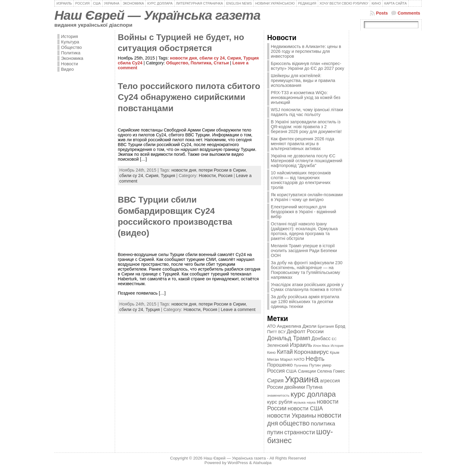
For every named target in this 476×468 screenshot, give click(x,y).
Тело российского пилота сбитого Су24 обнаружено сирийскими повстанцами (189, 97)
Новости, (209, 176)
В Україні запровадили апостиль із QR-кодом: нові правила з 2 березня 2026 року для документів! (306, 127)
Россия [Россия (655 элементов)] (276, 371)
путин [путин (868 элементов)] (275, 432)
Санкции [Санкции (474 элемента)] (307, 371)
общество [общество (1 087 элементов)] (294, 423)
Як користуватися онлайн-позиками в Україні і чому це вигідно (307, 197)
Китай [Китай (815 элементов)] (285, 352)
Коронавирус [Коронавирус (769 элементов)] (311, 352)
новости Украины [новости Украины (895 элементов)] (292, 415)
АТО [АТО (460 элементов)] (271, 326)
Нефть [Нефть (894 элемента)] (315, 359)
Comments (409, 13)
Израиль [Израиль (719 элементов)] (301, 345)
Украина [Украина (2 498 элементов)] (302, 379)
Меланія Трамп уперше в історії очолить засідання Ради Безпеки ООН (304, 251)
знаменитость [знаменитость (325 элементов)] (278, 395)
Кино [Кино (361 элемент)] (271, 353)
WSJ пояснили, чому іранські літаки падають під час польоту (307, 112)
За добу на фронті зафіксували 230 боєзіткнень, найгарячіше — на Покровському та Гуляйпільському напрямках (307, 270)
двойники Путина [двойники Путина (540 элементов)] (303, 387)
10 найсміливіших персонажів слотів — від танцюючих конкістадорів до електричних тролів (301, 180)
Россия (225, 176)
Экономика (72, 58)
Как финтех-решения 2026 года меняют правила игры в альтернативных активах (303, 144)
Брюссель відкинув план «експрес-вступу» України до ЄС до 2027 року (308, 66)
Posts (382, 13)
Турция (168, 176)
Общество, (178, 63)
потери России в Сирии (222, 170)
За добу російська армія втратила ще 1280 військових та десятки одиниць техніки (305, 302)
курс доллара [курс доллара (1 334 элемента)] (313, 394)
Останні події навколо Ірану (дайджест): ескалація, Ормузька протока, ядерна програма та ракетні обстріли (304, 231)
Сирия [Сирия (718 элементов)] (275, 380)
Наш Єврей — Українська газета (157, 15)
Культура (70, 42)
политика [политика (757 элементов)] (323, 424)
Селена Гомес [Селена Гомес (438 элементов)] (331, 371)
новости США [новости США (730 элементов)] (305, 408)
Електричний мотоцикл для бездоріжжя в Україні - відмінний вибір (303, 212)
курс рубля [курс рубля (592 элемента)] (280, 402)
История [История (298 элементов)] (337, 346)
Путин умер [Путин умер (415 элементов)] (320, 365)
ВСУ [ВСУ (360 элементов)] (282, 332)
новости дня (184, 58)
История (70, 36)
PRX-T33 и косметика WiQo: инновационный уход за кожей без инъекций (306, 97)
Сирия (234, 58)
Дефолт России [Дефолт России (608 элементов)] (305, 331)
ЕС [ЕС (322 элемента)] (334, 339)
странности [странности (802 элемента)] (299, 432)
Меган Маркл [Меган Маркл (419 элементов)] (280, 359)
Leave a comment (238, 309)
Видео (67, 69)
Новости (70, 64)
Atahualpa (262, 463)
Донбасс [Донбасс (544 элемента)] (321, 338)
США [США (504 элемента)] (291, 371)
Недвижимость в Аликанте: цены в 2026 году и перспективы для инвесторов (306, 51)
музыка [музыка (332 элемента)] (300, 402)
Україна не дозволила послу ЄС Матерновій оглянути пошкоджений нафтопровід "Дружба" (307, 161)
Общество (71, 47)
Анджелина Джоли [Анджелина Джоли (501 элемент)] (297, 326)
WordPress (238, 463)
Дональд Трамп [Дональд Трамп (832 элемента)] (289, 338)
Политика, (202, 63)
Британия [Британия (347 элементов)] (326, 326)
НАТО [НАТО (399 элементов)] (299, 359)
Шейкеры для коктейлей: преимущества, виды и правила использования (303, 80)
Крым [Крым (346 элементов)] (335, 353)
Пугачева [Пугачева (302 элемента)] (301, 365)
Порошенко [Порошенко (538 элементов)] (280, 365)
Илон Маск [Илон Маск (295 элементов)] (321, 346)
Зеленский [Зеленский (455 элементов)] (278, 345)
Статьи (221, 63)
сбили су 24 (212, 58)
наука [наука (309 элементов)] (311, 402)
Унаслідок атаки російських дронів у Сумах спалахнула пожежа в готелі (307, 287)
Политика (71, 53)
